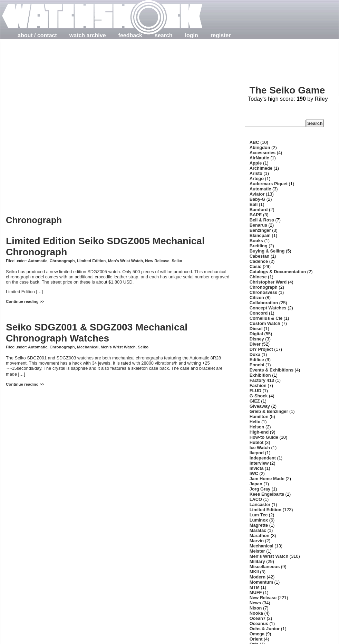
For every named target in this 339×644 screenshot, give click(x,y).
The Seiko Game (287, 90)
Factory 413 (262, 380)
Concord (259, 313)
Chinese (258, 277)
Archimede (261, 168)
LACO (256, 499)
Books (256, 241)
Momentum (261, 582)
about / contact (37, 35)
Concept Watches (268, 308)
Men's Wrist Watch (125, 261)
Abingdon (260, 147)
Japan (256, 484)
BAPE (256, 215)
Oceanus (259, 623)
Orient (256, 639)
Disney (257, 339)
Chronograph (62, 261)
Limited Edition (91, 261)
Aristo (256, 173)
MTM (255, 587)
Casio (256, 266)
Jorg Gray (260, 489)
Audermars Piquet (269, 184)
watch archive (88, 35)
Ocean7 (258, 618)
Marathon (260, 536)
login (192, 35)
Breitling (259, 246)
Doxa (255, 354)
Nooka (256, 613)
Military (257, 561)
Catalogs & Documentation (278, 272)
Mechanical (88, 347)
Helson (257, 427)
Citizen (257, 298)
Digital (256, 334)
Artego (257, 179)
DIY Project (261, 349)
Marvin (257, 541)
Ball (254, 204)
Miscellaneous (265, 567)
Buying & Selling (267, 251)
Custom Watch (265, 323)
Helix (255, 422)
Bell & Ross (262, 220)
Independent (263, 458)
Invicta (257, 468)
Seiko (177, 261)
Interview (259, 463)
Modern (258, 577)
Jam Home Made (267, 479)
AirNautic (259, 158)
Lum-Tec (259, 515)
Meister (257, 551)
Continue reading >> (25, 301)
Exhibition (260, 375)
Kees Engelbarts (267, 494)
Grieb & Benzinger (269, 411)
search (164, 35)
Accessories (263, 153)
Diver (255, 344)
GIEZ (255, 401)
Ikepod (257, 453)
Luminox (259, 520)
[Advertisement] (78, 122)
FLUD (255, 391)
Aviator (257, 194)
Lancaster (260, 504)
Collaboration (264, 303)
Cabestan (260, 256)
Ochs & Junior (265, 629)
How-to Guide (264, 437)
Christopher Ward (268, 282)
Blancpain (260, 235)
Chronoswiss (263, 292)
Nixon (256, 608)
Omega (257, 634)
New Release (157, 261)
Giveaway (260, 406)
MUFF (256, 592)
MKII (254, 572)
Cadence (259, 261)
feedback (130, 35)
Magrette (259, 525)
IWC (254, 473)
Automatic (38, 261)
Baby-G (258, 199)
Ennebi (257, 365)
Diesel (256, 329)
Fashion (258, 385)
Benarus (258, 225)
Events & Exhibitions (272, 370)
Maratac (258, 530)
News (255, 603)
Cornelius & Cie (266, 318)
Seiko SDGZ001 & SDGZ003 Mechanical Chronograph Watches (97, 333)
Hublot (257, 442)
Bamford (259, 210)
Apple (256, 163)
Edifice (257, 360)
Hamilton (259, 417)
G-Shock (259, 396)
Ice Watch (260, 448)
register (221, 35)
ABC (254, 142)
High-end (259, 432)
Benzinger (260, 230)
